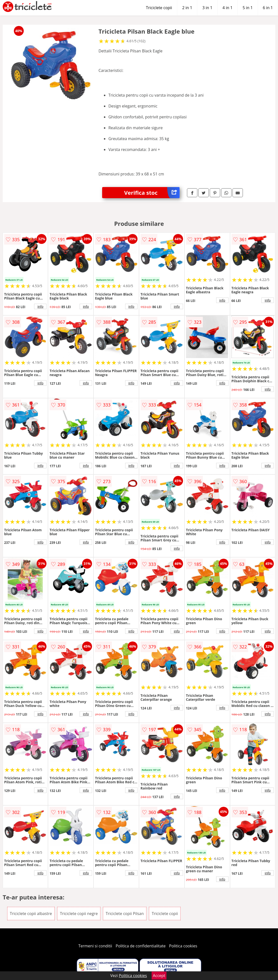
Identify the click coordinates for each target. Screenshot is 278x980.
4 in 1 (228, 8)
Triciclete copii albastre (31, 914)
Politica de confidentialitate (141, 946)
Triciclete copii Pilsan (125, 914)
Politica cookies (183, 946)
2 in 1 (187, 8)
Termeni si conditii (95, 946)
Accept (159, 976)
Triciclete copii (159, 8)
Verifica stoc (152, 193)
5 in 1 (248, 8)
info (40, 306)
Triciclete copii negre (79, 914)
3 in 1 (207, 8)
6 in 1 (268, 8)
